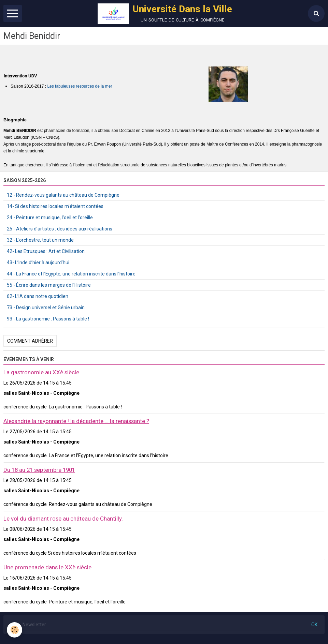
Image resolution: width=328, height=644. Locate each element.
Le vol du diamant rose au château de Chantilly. (63, 519)
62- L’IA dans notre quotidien (38, 296)
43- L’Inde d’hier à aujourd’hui (38, 263)
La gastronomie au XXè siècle (41, 372)
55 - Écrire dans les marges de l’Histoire (49, 285)
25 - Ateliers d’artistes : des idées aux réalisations (60, 229)
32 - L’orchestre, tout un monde (40, 240)
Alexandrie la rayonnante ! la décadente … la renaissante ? (76, 421)
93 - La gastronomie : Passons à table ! (48, 319)
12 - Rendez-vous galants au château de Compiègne (63, 195)
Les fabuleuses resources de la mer (80, 86)
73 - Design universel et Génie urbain (46, 308)
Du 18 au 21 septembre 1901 (39, 470)
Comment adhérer (30, 341)
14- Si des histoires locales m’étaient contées (55, 206)
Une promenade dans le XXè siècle (47, 567)
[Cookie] (15, 630)
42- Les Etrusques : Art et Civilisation (46, 251)
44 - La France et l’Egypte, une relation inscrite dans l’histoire (71, 274)
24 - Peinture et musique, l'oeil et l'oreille (50, 218)
